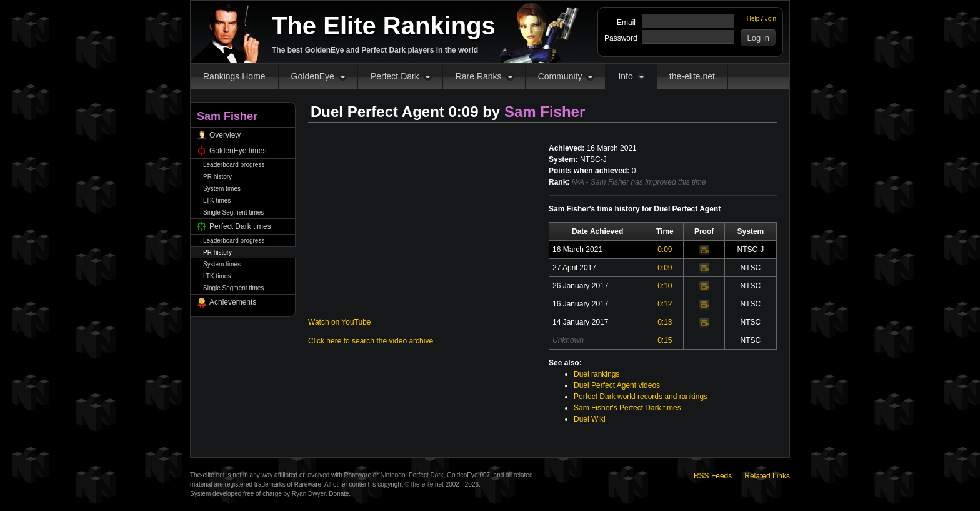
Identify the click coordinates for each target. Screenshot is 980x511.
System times (222, 189)
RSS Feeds (713, 476)
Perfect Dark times (240, 226)
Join (771, 18)
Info (625, 76)
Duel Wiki (590, 419)
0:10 (665, 286)
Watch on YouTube (340, 322)
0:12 (665, 304)
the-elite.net (692, 76)
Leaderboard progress (234, 165)
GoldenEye (313, 76)
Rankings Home (234, 76)
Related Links (767, 476)
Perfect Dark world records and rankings (641, 397)
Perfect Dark (395, 76)
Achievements (233, 302)
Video (704, 250)
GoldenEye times (238, 151)
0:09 (665, 250)
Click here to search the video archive (371, 341)
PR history (217, 177)
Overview (225, 135)
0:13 (665, 322)
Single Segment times (233, 212)
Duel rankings (597, 374)
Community (560, 76)
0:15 (665, 340)
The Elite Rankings (384, 26)
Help (753, 18)
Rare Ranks (479, 76)
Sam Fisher (545, 112)
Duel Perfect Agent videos (617, 385)
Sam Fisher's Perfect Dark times (627, 408)
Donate (339, 494)
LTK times (217, 200)
